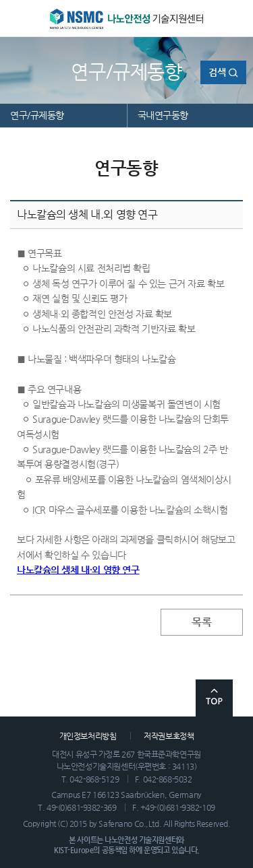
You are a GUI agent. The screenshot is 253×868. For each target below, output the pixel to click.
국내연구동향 (163, 115)
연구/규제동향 (37, 115)
